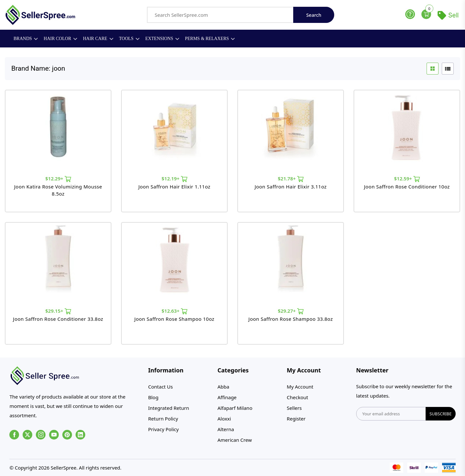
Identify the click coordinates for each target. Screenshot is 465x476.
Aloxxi (224, 419)
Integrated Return (169, 408)
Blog (153, 397)
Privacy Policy (164, 429)
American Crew (234, 440)
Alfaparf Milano (235, 408)
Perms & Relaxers (210, 39)
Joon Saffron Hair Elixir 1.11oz (174, 187)
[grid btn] (433, 69)
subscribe (441, 414)
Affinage (227, 397)
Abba (223, 387)
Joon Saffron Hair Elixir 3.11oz (290, 187)
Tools (129, 39)
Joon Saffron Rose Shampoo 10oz (174, 319)
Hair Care (98, 39)
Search (314, 15)
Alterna (226, 429)
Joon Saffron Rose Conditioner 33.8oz (58, 319)
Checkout (297, 397)
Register (296, 419)
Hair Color (60, 39)
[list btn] (448, 69)
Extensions (162, 39)
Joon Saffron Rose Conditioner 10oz (407, 187)
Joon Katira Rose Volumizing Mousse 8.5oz (58, 190)
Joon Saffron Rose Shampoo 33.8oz (290, 319)
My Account (300, 387)
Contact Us (160, 387)
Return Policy (163, 419)
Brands (26, 39)
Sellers (294, 408)
